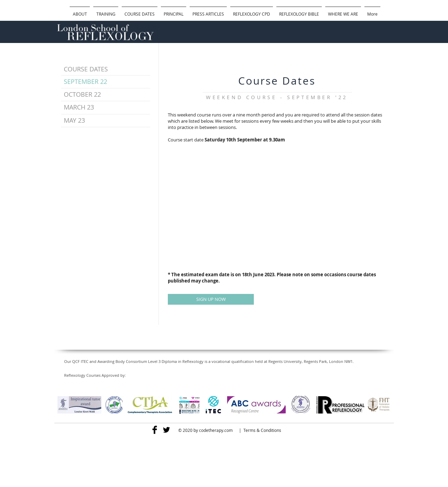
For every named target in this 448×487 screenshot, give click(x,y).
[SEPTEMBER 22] (101, 82)
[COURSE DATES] (104, 69)
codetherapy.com (216, 430)
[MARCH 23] (96, 107)
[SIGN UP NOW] (211, 299)
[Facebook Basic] (155, 430)
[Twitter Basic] (166, 430)
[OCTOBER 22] (101, 95)
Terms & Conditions (262, 430)
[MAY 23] (96, 121)
